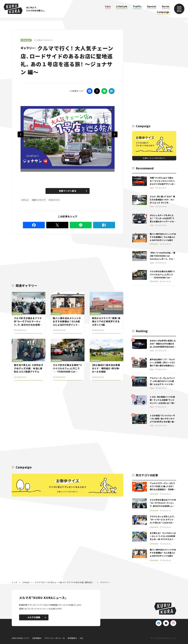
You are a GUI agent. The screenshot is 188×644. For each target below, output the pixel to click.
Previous (21, 134)
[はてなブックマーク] (112, 91)
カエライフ (55, 200)
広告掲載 (36, 638)
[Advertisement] (44, 255)
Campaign (163, 12)
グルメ (26, 200)
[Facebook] (90, 91)
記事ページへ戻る (73, 191)
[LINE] (104, 91)
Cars (108, 6)
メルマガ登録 (37, 617)
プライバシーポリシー (54, 638)
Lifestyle (122, 6)
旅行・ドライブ (39, 200)
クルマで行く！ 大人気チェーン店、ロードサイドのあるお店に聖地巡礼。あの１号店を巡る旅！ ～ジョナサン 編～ (65, 582)
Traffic (137, 6)
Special (152, 6)
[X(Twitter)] (166, 623)
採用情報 (71, 638)
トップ (15, 582)
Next (115, 134)
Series (166, 6)
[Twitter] (97, 91)
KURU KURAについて (21, 638)
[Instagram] (173, 623)
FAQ (81, 638)
